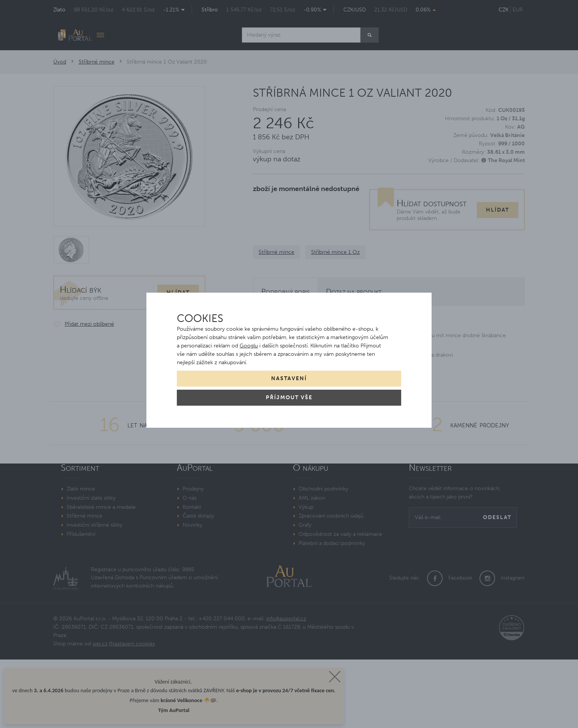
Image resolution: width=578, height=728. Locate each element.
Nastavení (289, 378)
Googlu (249, 346)
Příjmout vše (289, 397)
